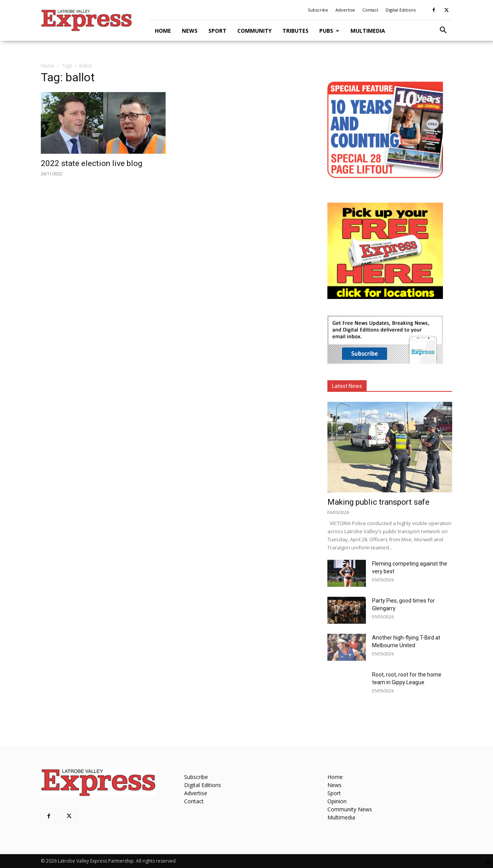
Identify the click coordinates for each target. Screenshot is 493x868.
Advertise (345, 10)
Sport (217, 31)
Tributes (295, 31)
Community (254, 31)
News (190, 31)
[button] (443, 31)
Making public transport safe (378, 502)
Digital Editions (401, 10)
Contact (370, 10)
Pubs (329, 31)
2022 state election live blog (91, 163)
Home (163, 31)
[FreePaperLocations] (385, 297)
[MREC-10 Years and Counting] (385, 176)
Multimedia (368, 31)
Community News (350, 809)
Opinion (337, 801)
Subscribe (318, 10)
